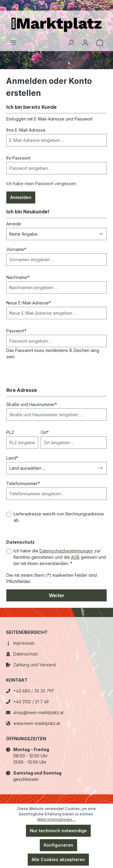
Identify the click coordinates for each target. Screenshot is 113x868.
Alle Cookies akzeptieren (58, 859)
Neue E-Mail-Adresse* (29, 303)
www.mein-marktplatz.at (37, 723)
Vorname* (16, 249)
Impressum (24, 643)
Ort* (45, 432)
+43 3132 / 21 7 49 (31, 702)
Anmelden (21, 197)
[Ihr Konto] (85, 43)
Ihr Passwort (18, 158)
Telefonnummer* (23, 483)
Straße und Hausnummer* (32, 404)
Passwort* (16, 331)
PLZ (10, 432)
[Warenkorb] (100, 43)
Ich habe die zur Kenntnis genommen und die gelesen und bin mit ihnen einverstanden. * (60, 557)
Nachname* (18, 277)
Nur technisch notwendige (58, 831)
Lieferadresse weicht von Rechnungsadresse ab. (59, 517)
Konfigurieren (58, 845)
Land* (12, 458)
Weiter (57, 595)
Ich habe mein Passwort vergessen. (42, 183)
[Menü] (13, 43)
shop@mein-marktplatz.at (38, 712)
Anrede (14, 224)
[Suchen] (71, 43)
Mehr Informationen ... (56, 819)
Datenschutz (26, 654)
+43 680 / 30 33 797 (34, 691)
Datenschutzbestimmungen (66, 551)
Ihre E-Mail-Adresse (26, 130)
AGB (75, 557)
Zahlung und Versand (35, 665)
